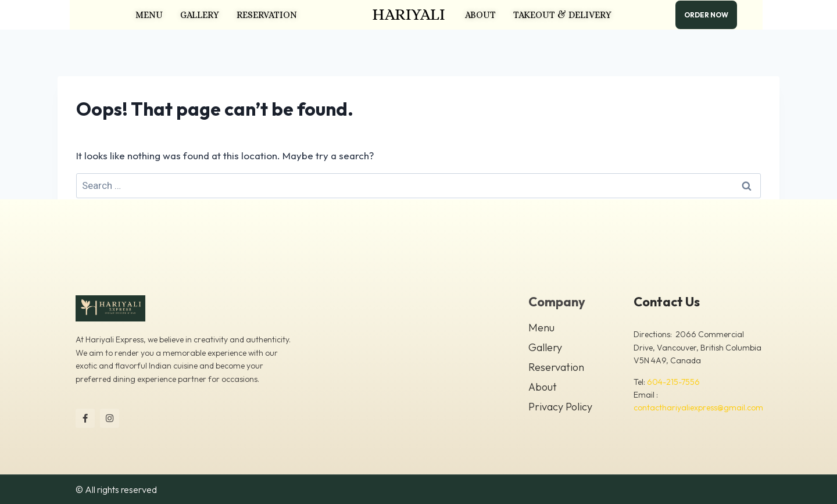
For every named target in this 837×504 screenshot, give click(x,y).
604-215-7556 (673, 382)
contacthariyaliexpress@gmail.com (698, 408)
